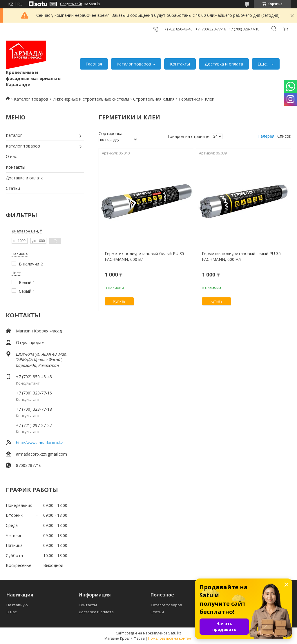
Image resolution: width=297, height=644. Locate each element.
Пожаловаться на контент (170, 638)
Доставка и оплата (224, 64)
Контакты (180, 64)
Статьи (13, 188)
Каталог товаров (134, 64)
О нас (11, 156)
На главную (17, 605)
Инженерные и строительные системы (91, 99)
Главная (94, 64)
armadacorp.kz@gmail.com (41, 454)
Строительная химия (154, 99)
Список (284, 136)
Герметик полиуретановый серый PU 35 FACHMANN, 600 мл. (241, 256)
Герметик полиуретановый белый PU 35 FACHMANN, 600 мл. (144, 256)
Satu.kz (175, 633)
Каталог (14, 135)
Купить (119, 301)
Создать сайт (71, 4)
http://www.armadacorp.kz (39, 443)
